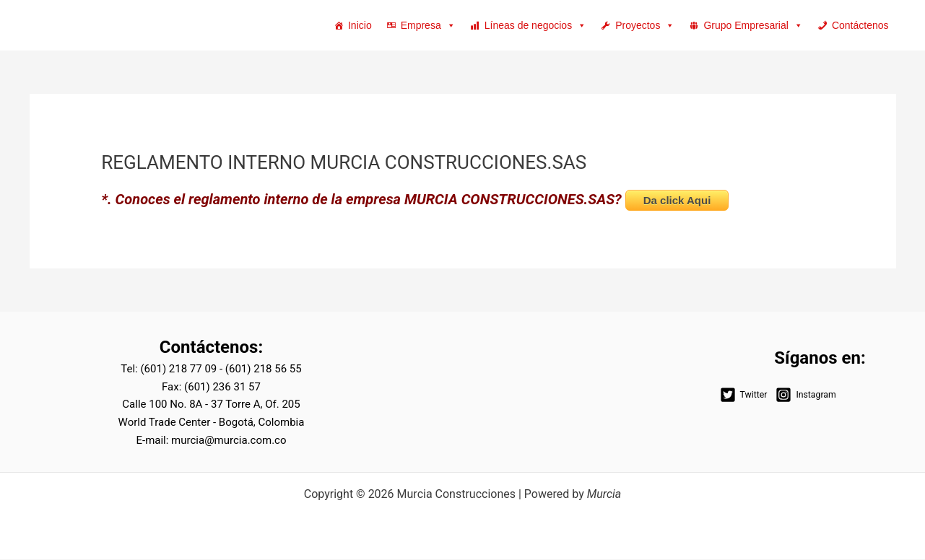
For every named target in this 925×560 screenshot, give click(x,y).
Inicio (360, 25)
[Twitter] (743, 395)
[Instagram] (805, 395)
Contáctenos (860, 25)
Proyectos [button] (645, 25)
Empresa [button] (428, 25)
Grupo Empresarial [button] (753, 25)
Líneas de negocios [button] (535, 25)
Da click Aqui (677, 201)
